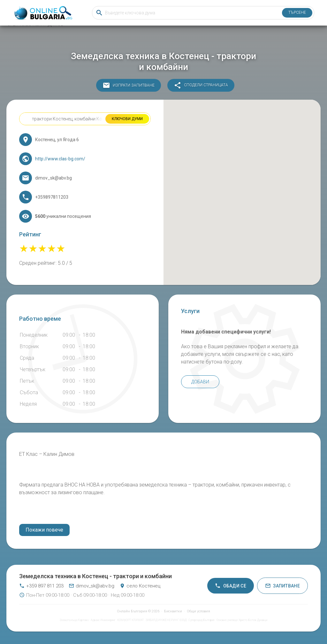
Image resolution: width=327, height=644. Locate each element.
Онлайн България (132, 611)
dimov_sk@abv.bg (91, 586)
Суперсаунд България (202, 620)
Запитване (282, 586)
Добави (200, 382)
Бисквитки (173, 611)
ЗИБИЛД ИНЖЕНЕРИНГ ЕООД (166, 620)
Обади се (231, 586)
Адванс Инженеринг (103, 620)
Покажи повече (44, 530)
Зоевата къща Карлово (74, 620)
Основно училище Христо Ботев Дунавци (242, 620)
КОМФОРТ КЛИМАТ (130, 620)
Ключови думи (127, 119)
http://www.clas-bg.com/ (60, 159)
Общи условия (198, 611)
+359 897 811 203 (41, 586)
